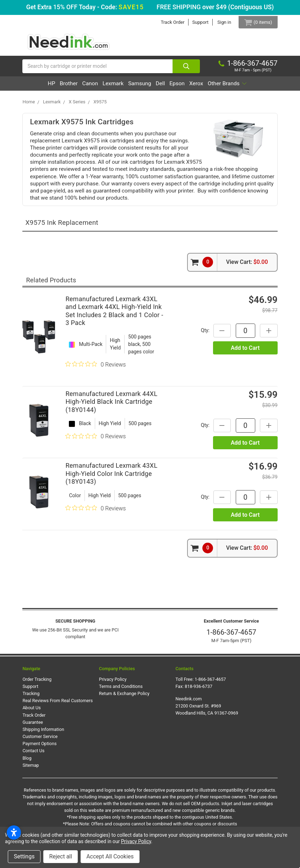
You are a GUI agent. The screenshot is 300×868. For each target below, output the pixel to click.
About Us (31, 726)
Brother (74, 87)
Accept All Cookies (110, 856)
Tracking (31, 711)
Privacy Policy (113, 697)
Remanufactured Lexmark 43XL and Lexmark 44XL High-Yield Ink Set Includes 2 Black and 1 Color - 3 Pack (114, 329)
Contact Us (33, 769)
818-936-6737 (198, 704)
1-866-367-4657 (231, 650)
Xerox (240, 87)
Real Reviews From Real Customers (58, 718)
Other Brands (147, 101)
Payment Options (39, 761)
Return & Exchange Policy (124, 711)
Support (195, 22)
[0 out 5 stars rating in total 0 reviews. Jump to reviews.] (96, 382)
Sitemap (31, 783)
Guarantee (33, 740)
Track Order (167, 22)
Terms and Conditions (121, 704)
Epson (215, 87)
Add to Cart (245, 366)
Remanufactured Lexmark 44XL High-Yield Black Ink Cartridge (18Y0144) (111, 419)
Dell (192, 87)
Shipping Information (43, 747)
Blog (27, 776)
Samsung (165, 87)
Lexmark (132, 87)
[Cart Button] (255, 22)
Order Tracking (37, 697)
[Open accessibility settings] (14, 832)
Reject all (61, 856)
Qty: (204, 348)
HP (50, 87)
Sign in (219, 22)
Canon (102, 87)
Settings (24, 856)
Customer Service (40, 754)
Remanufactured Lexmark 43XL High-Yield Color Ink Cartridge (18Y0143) (111, 491)
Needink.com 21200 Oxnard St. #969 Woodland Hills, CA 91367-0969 (207, 724)
